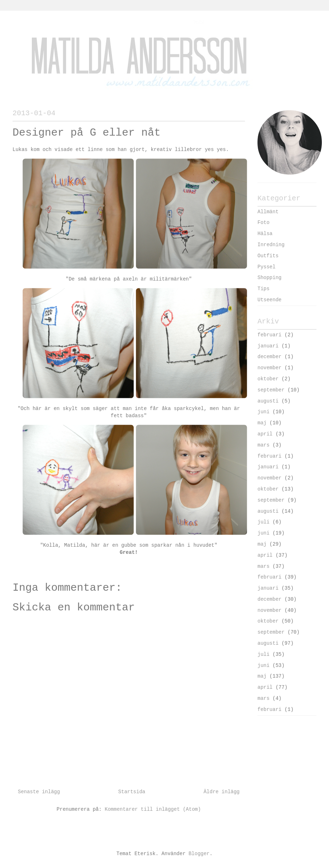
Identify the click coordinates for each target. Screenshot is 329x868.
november (269, 368)
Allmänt (268, 212)
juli (264, 522)
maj (262, 423)
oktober (268, 379)
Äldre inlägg (222, 792)
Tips (264, 289)
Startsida (132, 792)
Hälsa (265, 234)
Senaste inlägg (39, 792)
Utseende (269, 300)
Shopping (269, 278)
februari (269, 335)
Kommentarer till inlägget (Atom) (153, 809)
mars (264, 445)
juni (264, 412)
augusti (268, 401)
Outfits (268, 256)
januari (268, 346)
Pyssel (266, 267)
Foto (264, 223)
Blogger (199, 854)
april (265, 434)
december (269, 357)
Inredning (271, 245)
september (271, 390)
